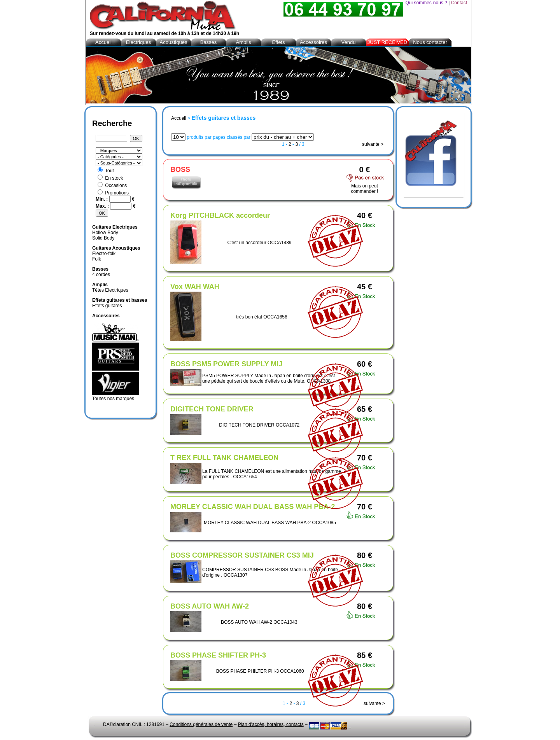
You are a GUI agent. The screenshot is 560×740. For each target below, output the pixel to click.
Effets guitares (107, 306)
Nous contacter (430, 42)
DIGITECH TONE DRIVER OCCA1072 (259, 425)
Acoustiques (174, 42)
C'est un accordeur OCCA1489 (259, 243)
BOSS (180, 170)
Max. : (103, 206)
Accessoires (313, 42)
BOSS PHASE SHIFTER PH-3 (218, 655)
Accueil (179, 118)
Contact (459, 3)
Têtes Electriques (110, 290)
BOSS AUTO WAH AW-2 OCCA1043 (259, 622)
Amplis (243, 42)
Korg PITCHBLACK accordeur (220, 215)
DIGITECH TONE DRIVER (212, 409)
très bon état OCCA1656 (262, 317)
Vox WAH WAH (195, 287)
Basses (209, 42)
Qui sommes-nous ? (426, 3)
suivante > (373, 144)
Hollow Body (105, 233)
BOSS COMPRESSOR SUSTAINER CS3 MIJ (242, 555)
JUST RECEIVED (387, 42)
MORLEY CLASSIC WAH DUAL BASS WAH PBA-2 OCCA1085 (270, 523)
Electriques (138, 42)
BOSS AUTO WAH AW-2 (210, 606)
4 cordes (101, 275)
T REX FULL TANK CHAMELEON (224, 458)
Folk (97, 259)
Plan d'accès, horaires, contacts (271, 724)
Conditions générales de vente (201, 724)
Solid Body (103, 238)
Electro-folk (104, 254)
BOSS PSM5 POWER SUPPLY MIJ (226, 364)
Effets (278, 42)
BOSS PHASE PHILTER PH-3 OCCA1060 (260, 671)
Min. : (102, 199)
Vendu (349, 42)
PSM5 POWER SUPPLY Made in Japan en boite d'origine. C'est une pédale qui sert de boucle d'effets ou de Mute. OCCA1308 (269, 378)
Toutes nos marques (113, 399)
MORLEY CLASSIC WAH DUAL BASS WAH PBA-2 (253, 507)
